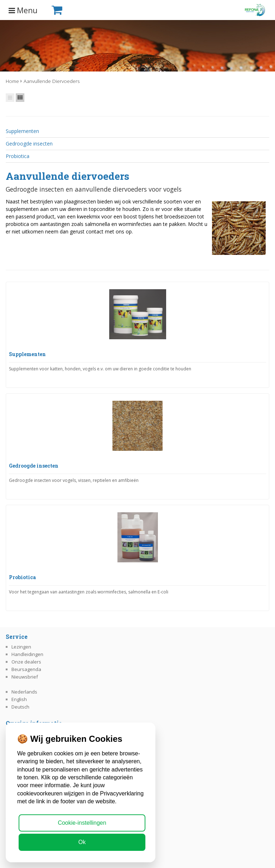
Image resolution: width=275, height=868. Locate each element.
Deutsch (20, 707)
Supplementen (22, 131)
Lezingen (21, 647)
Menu (23, 10)
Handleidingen (27, 654)
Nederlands (24, 692)
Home (12, 81)
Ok (82, 842)
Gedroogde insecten (29, 144)
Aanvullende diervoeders (52, 81)
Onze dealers (26, 662)
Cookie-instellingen (82, 823)
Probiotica (18, 156)
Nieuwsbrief (25, 677)
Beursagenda (26, 669)
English (19, 699)
